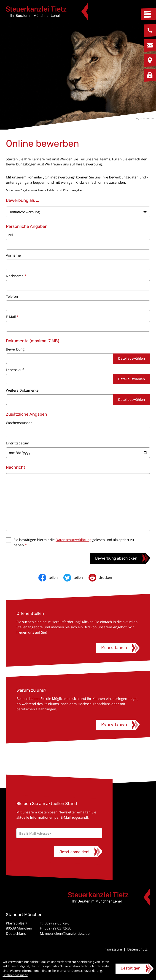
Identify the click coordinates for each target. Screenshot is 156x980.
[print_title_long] (103, 578)
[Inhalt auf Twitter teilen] (76, 578)
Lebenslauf (15, 370)
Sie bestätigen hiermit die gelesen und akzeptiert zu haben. (74, 543)
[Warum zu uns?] (118, 725)
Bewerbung (15, 349)
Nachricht (16, 467)
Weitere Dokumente (22, 390)
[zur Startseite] (47, 12)
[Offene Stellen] (118, 648)
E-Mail (12, 317)
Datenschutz (137, 949)
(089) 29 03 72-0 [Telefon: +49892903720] (57, 923)
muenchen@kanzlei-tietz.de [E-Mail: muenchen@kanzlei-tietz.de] (67, 934)
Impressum (113, 949)
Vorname (13, 255)
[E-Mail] (59, 833)
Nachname (16, 276)
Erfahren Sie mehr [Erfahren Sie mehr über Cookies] (15, 975)
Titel (9, 235)
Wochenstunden (19, 423)
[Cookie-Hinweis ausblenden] (134, 969)
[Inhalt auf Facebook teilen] (51, 578)
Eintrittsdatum (18, 443)
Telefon (12, 297)
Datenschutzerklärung (74, 540)
